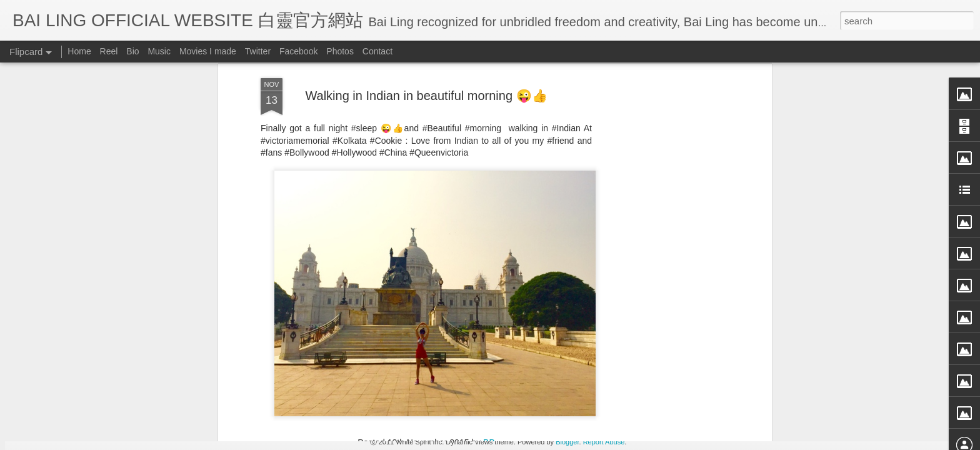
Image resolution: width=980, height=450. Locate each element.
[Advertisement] (426, 243)
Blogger (567, 442)
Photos (340, 51)
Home (79, 51)
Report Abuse (604, 442)
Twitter (258, 51)
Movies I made (208, 51)
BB (489, 162)
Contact (377, 51)
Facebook (298, 51)
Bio (132, 51)
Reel (109, 51)
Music (159, 51)
